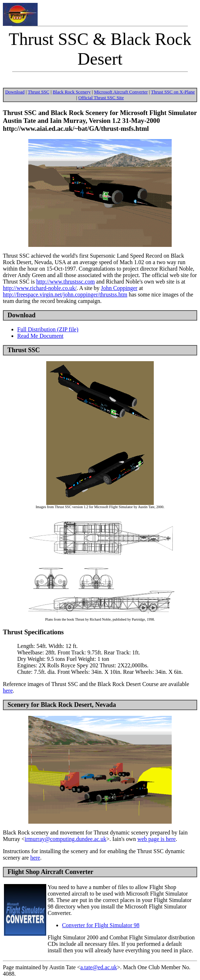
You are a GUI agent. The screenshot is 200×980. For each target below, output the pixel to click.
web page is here (156, 839)
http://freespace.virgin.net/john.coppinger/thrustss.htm (65, 295)
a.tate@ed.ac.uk (99, 967)
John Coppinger (119, 288)
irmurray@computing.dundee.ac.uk (66, 839)
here (8, 691)
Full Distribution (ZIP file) (48, 329)
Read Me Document (40, 336)
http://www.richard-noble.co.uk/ (40, 288)
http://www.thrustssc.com (65, 282)
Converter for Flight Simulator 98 (101, 925)
